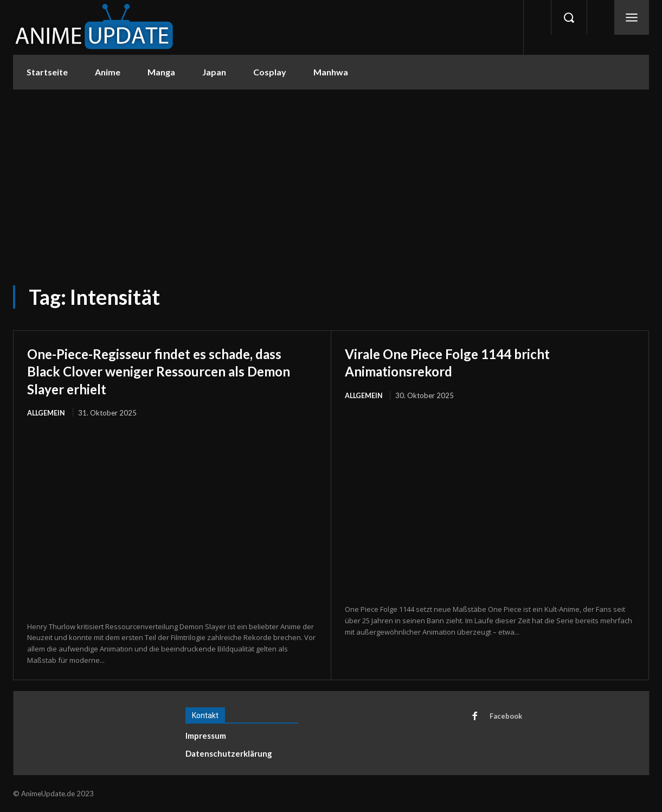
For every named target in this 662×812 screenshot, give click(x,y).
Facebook (506, 717)
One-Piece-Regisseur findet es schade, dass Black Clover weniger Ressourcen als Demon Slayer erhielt (169, 370)
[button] (569, 17)
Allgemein (47, 413)
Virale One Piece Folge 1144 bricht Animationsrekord (464, 362)
